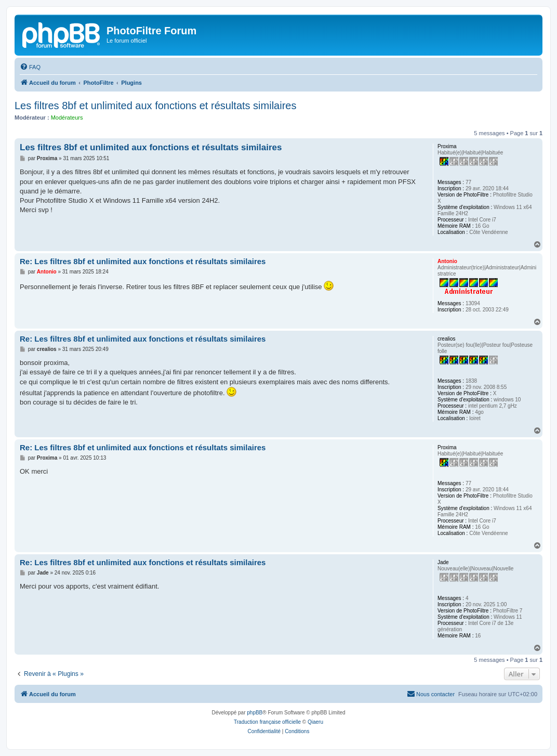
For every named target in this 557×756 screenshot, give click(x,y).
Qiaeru (315, 722)
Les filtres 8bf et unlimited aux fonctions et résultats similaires (155, 106)
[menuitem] (30, 67)
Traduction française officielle (267, 722)
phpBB (255, 713)
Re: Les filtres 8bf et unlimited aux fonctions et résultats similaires (143, 261)
